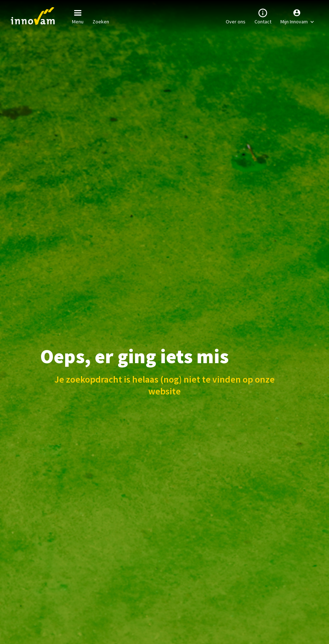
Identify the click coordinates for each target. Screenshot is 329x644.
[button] (297, 16)
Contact (263, 16)
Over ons (236, 16)
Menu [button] (78, 16)
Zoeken (101, 16)
